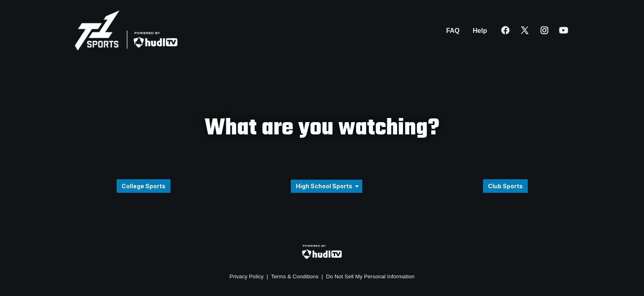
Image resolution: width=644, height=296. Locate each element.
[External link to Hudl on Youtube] (564, 31)
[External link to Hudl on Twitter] (529, 31)
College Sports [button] (144, 186)
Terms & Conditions (295, 276)
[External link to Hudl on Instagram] (549, 31)
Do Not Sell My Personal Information (370, 276)
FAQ (453, 31)
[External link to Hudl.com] (322, 258)
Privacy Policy (247, 276)
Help (480, 31)
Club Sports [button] (505, 186)
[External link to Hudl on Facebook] (510, 31)
